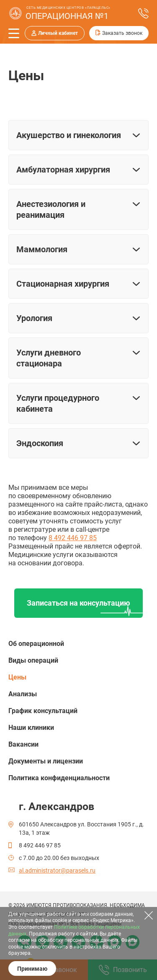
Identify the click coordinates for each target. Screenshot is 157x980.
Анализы (23, 694)
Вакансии (23, 744)
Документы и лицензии (46, 761)
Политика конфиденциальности (59, 778)
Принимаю (32, 969)
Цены (17, 677)
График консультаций (43, 711)
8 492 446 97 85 (73, 538)
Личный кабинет (58, 33)
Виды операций (33, 660)
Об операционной (36, 644)
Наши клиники (31, 728)
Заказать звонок (122, 33)
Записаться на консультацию (78, 603)
